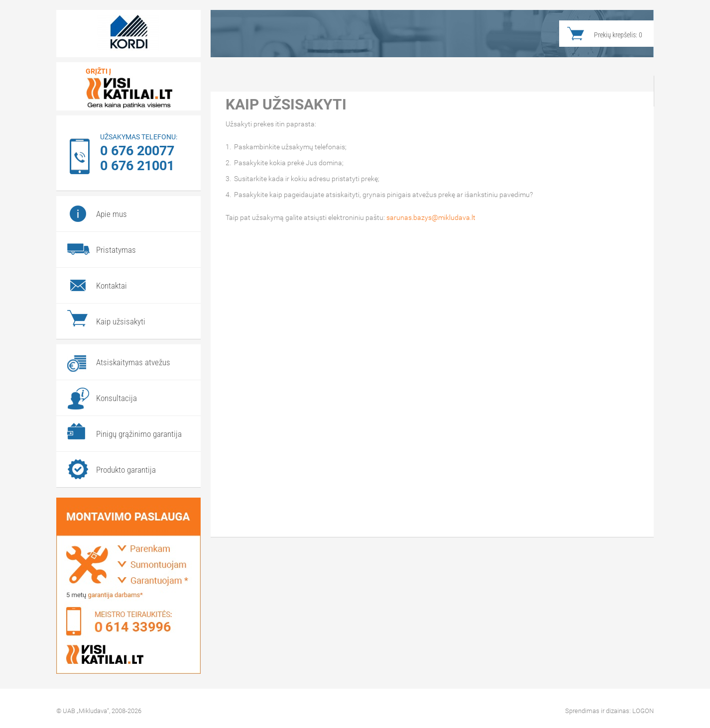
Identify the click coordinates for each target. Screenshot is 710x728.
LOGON (643, 711)
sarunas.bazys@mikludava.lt (431, 217)
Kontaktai (112, 286)
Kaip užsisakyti (121, 321)
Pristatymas (116, 250)
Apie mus (112, 214)
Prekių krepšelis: (618, 35)
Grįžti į (98, 71)
